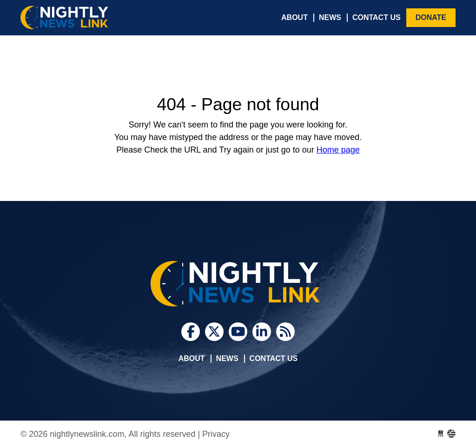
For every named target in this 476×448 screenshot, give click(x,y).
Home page (338, 150)
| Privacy (214, 434)
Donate (431, 17)
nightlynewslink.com (90, 18)
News (330, 17)
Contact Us (377, 17)
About (294, 17)
